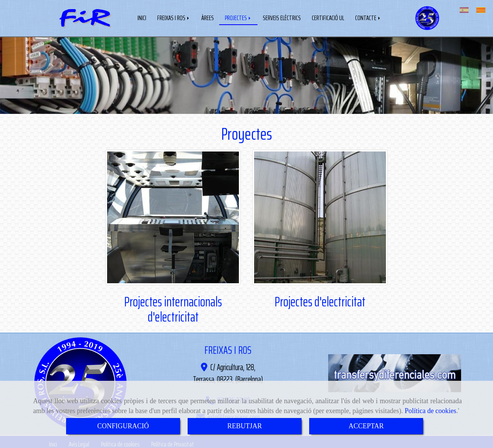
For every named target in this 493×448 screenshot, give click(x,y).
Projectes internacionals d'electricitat (173, 308)
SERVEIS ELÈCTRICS (282, 17)
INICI (142, 17)
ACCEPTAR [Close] (366, 426)
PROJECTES (238, 17)
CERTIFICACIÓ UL (328, 17)
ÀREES (208, 17)
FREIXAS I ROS (174, 17)
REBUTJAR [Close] (244, 426)
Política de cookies (430, 411)
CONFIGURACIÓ (123, 426)
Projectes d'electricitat (320, 300)
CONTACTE (368, 17)
